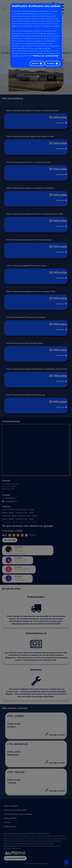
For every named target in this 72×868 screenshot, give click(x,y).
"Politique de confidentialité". (46, 56)
